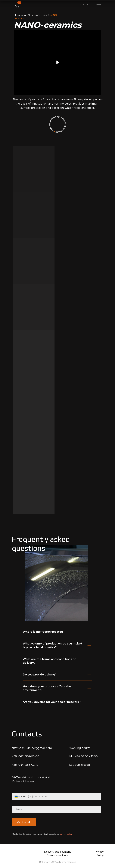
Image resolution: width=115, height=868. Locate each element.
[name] (57, 809)
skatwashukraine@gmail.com (32, 748)
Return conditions (58, 856)
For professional (38, 15)
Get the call (24, 822)
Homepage (21, 15)
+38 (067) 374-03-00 (26, 756)
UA (82, 5)
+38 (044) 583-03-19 (25, 765)
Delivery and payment (57, 852)
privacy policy (66, 834)
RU (88, 5)
